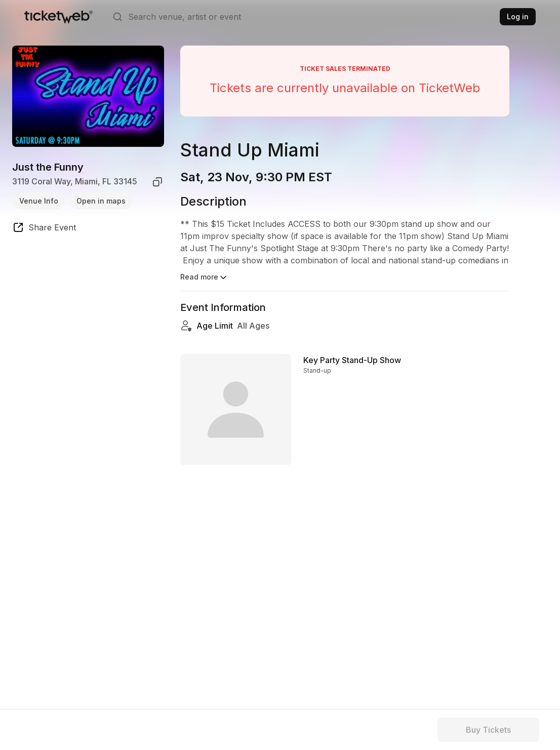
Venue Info (39, 201)
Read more (204, 278)
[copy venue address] (157, 182)
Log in (518, 16)
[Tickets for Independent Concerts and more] (58, 17)
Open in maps (101, 201)
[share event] (44, 229)
